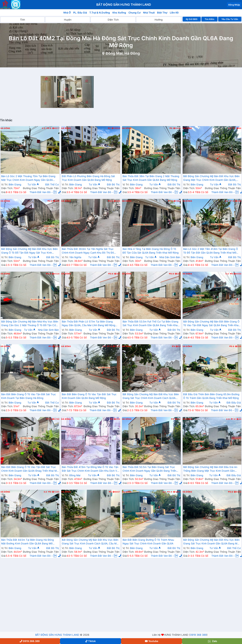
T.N (232, 201)
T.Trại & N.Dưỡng (100, 13)
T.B (170, 201)
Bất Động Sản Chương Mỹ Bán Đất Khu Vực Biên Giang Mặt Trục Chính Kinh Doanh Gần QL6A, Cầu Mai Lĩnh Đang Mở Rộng (211, 178)
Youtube (152, 641)
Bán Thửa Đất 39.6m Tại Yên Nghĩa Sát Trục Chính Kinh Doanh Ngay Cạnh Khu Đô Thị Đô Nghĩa (88, 251)
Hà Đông (5, 128)
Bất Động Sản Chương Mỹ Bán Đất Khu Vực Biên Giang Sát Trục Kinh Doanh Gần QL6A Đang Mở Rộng (211, 542)
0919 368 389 (198, 635)
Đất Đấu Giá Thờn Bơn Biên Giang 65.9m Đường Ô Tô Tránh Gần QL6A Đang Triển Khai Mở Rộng (211, 396)
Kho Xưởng (119, 13)
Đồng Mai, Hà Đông (123, 53)
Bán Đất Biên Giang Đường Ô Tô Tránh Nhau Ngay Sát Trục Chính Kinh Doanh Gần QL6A (148, 542)
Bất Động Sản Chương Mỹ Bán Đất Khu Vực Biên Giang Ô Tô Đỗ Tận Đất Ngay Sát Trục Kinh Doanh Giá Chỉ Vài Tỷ (29, 251)
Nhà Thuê (149, 13)
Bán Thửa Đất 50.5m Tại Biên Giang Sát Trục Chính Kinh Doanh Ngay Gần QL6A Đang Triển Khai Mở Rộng (149, 469)
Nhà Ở (67, 13)
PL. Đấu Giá (80, 13)
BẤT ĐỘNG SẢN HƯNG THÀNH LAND (57, 635)
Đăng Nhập (234, 5)
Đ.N (48, 274)
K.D (44, 128)
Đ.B (49, 128)
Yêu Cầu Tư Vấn (230, 19)
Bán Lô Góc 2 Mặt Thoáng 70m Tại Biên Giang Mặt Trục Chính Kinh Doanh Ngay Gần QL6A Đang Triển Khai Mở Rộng (28, 178)
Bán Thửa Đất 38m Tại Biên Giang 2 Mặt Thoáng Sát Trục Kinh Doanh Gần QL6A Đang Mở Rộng (151, 178)
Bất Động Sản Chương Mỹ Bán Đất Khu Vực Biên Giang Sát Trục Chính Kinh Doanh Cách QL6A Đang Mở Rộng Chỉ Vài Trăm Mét (151, 396)
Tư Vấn (33, 184)
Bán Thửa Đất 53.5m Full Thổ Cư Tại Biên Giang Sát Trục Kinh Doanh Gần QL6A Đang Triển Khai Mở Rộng (151, 324)
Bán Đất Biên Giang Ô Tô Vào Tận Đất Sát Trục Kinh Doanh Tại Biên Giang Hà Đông (29, 396)
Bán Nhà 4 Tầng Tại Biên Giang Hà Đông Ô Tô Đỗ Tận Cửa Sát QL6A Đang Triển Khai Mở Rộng (151, 251)
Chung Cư (135, 13)
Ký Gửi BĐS (192, 19)
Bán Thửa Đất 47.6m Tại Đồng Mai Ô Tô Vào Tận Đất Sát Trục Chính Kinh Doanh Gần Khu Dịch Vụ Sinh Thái (90, 469)
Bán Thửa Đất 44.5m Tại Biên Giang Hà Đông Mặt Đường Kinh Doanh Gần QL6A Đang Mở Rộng (28, 542)
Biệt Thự (162, 13)
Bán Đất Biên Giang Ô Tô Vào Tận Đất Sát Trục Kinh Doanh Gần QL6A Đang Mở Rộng (89, 396)
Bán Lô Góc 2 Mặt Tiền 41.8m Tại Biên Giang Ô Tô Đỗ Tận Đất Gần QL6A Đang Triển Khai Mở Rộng (211, 251)
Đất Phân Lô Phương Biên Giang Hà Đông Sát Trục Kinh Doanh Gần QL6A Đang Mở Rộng (88, 178)
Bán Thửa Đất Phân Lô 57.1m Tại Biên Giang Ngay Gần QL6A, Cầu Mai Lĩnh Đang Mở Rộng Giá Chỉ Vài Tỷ (88, 324)
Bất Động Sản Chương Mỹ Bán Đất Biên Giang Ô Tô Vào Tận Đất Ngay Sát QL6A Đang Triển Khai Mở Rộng (211, 324)
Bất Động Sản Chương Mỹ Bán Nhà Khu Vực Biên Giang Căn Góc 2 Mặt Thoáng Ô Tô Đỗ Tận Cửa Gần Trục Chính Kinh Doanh (30, 324)
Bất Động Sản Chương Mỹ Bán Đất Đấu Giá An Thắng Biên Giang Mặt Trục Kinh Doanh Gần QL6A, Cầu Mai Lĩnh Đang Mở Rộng (210, 469)
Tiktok (91, 641)
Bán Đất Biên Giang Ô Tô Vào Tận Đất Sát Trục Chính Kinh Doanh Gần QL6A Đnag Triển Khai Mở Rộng (30, 469)
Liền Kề (174, 13)
